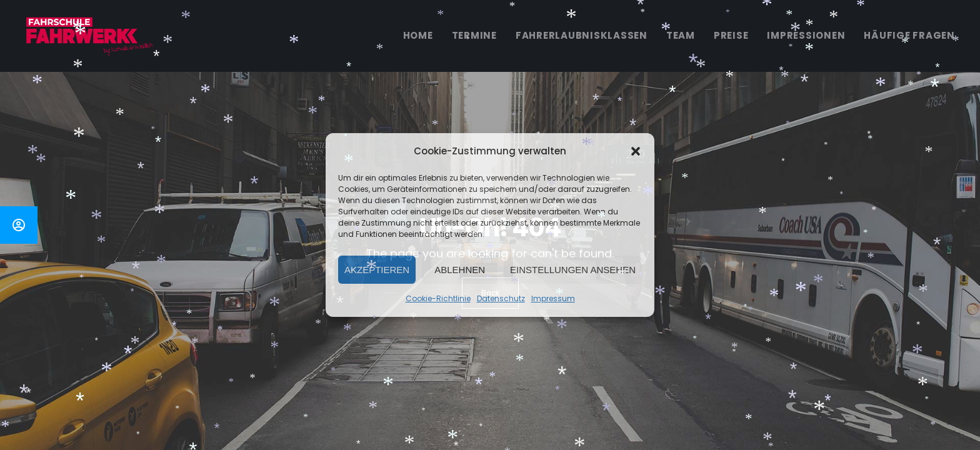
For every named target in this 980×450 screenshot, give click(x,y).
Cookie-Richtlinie (438, 298)
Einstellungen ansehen (573, 270)
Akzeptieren (377, 270)
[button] (636, 151)
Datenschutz (501, 298)
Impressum (553, 298)
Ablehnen (460, 270)
